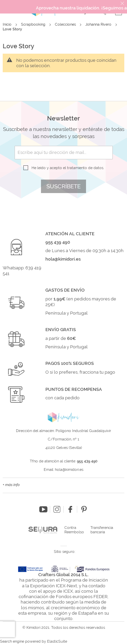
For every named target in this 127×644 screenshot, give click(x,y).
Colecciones (66, 24)
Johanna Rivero (99, 24)
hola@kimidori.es (69, 470)
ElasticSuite (57, 641)
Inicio (8, 24)
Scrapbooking (34, 24)
